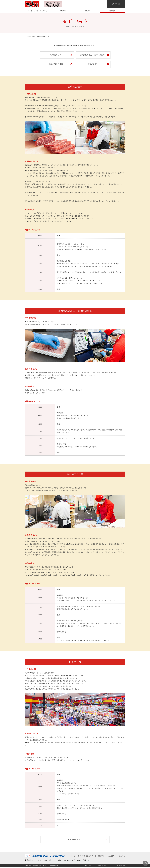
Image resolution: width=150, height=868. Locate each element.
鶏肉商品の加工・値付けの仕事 (92, 55)
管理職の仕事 (56, 55)
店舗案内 (63, 11)
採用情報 (112, 11)
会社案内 (88, 11)
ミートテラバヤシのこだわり (38, 11)
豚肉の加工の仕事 (56, 64)
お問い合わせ (116, 4)
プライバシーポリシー (118, 866)
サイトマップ (89, 866)
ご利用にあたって (102, 866)
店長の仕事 (92, 64)
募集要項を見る (74, 840)
